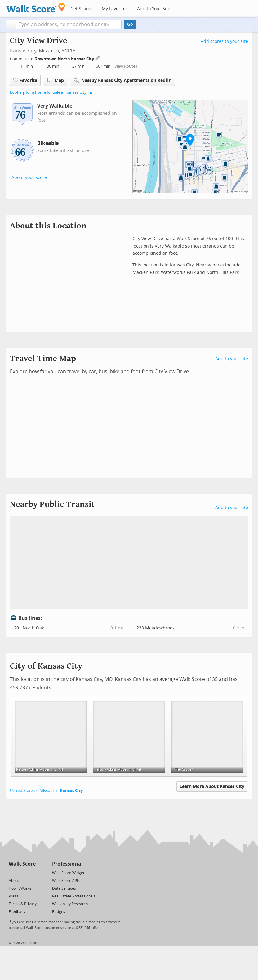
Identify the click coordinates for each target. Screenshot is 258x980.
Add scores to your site (224, 41)
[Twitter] (12, 873)
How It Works (20, 888)
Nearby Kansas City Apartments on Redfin (123, 80)
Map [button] (56, 80)
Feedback (17, 912)
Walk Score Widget (68, 873)
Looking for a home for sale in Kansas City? (49, 92)
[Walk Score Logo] (36, 8)
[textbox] (69, 25)
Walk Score (22, 864)
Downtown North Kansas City (65, 59)
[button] (11, 25)
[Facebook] (22, 873)
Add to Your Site (154, 9)
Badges (59, 912)
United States (22, 791)
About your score (29, 178)
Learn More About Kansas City (212, 787)
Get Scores (81, 9)
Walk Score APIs (66, 881)
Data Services (64, 888)
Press (13, 896)
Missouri (47, 791)
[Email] (31, 873)
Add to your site (232, 359)
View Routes (126, 66)
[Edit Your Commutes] (98, 58)
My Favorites (115, 9)
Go (130, 24)
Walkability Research (70, 904)
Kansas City (23, 51)
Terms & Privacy (23, 904)
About (14, 881)
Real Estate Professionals (74, 896)
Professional (67, 864)
